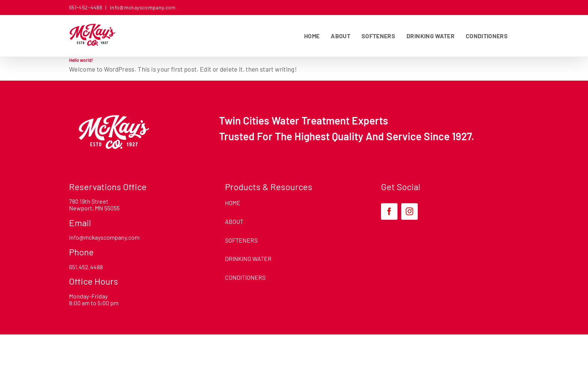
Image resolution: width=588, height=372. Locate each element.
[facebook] (389, 211)
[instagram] (409, 211)
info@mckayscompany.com (142, 7)
